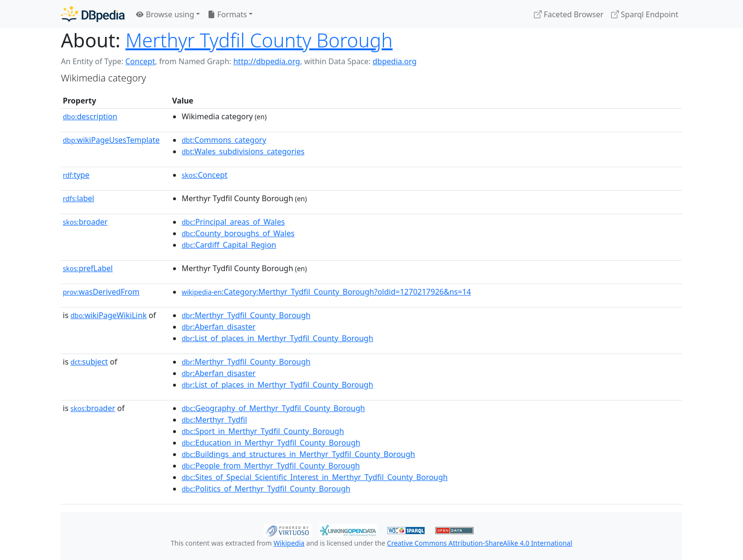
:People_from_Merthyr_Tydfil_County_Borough (271, 466)
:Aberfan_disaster (219, 327)
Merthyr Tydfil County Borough (259, 40)
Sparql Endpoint (645, 14)
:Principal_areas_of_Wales (233, 222)
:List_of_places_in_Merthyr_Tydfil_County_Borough (278, 338)
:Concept (205, 175)
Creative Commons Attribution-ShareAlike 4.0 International (479, 543)
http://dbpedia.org (267, 61)
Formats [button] (227, 14)
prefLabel (88, 268)
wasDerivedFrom (101, 292)
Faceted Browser (569, 14)
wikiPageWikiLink (109, 315)
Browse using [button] (165, 14)
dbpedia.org (395, 61)
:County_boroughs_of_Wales (238, 233)
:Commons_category (224, 140)
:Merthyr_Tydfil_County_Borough (246, 315)
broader (85, 222)
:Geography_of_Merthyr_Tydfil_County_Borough (273, 408)
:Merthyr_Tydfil (214, 420)
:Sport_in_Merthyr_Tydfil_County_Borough (263, 431)
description (90, 116)
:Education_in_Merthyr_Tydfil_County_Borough (271, 443)
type (76, 175)
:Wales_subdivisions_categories (243, 151)
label (79, 198)
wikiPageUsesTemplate (111, 140)
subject (89, 362)
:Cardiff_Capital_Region (229, 245)
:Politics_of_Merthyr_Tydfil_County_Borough (266, 489)
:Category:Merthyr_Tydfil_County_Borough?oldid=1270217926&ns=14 (326, 292)
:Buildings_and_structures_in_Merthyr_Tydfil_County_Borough (298, 454)
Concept (140, 61)
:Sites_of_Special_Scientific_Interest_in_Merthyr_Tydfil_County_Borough (315, 477)
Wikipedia (289, 543)
